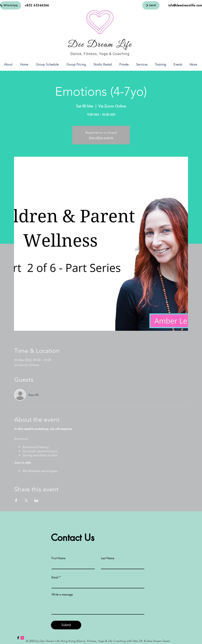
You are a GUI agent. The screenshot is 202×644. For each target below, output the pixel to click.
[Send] (151, 5)
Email (55, 577)
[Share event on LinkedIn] (36, 500)
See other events (101, 137)
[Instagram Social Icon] (22, 638)
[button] (8, 65)
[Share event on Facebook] (16, 500)
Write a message (62, 595)
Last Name (108, 558)
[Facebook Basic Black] (18, 638)
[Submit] (66, 625)
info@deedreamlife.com (185, 5)
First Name (58, 558)
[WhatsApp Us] (11, 5)
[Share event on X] (26, 500)
